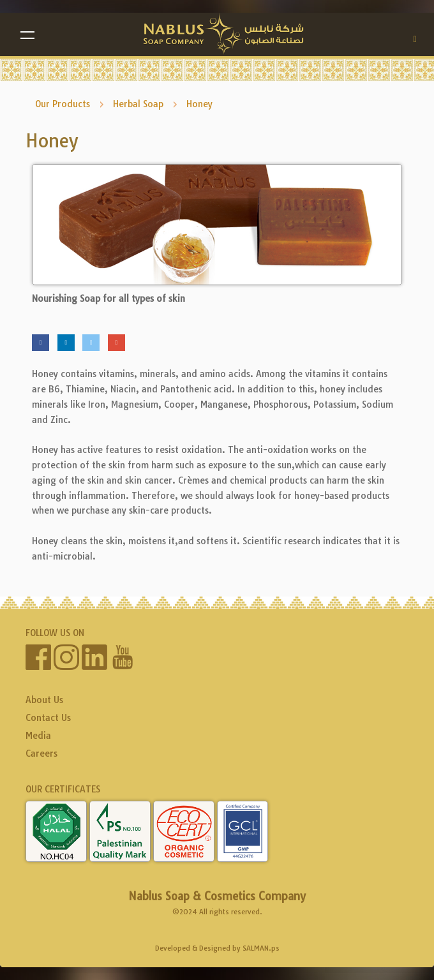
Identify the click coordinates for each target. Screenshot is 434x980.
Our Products (63, 104)
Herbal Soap (138, 104)
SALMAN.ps (261, 948)
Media (38, 736)
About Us (44, 700)
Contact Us (48, 718)
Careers (41, 754)
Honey (199, 104)
